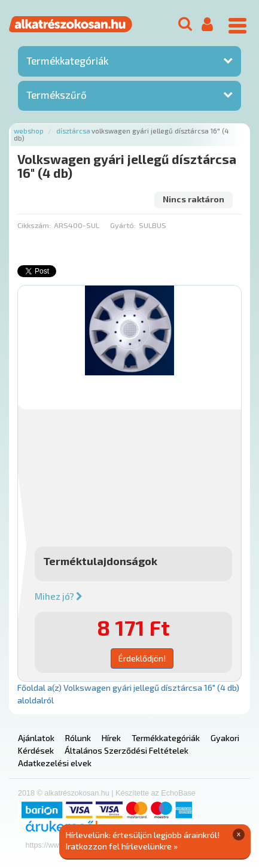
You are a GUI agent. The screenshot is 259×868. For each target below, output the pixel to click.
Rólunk (78, 738)
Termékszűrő (57, 95)
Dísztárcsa (73, 131)
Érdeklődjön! (142, 658)
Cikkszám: (34, 225)
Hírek (111, 738)
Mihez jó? (59, 596)
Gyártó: (123, 225)
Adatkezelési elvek (55, 763)
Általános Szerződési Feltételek (127, 750)
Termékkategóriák (67, 60)
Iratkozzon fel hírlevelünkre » (122, 846)
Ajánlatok (36, 738)
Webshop (29, 131)
